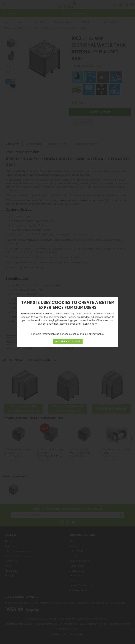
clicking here (90, 324)
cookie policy (72, 334)
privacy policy (96, 334)
